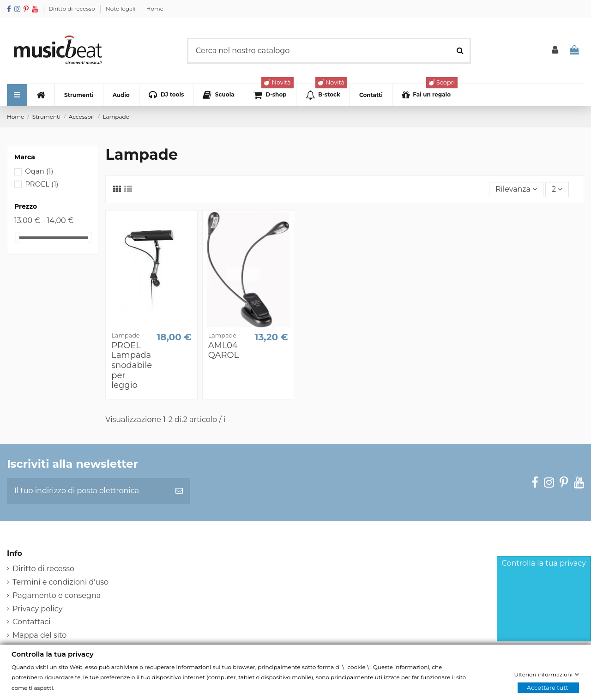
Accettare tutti (549, 688)
